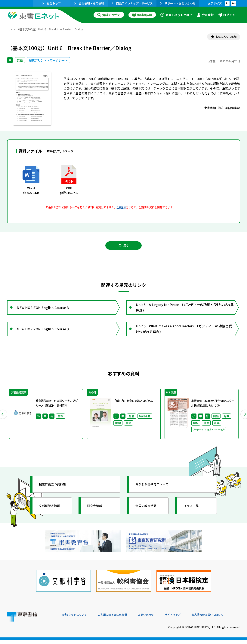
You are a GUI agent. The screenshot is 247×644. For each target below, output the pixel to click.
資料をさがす (109, 15)
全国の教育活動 (148, 514)
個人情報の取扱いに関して (222, 618)
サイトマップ (184, 618)
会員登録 (205, 15)
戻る (124, 248)
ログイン (227, 15)
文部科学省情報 (52, 514)
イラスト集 (193, 514)
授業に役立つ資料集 (55, 493)
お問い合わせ (155, 618)
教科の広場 (142, 15)
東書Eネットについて (76, 618)
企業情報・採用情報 (89, 3)
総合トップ (52, 3)
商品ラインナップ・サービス (132, 3)
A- (227, 3)
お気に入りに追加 (224, 37)
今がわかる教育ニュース (155, 493)
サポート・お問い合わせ (178, 3)
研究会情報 (97, 514)
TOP (10, 29)
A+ (234, 3)
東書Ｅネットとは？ (176, 15)
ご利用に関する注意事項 (118, 618)
